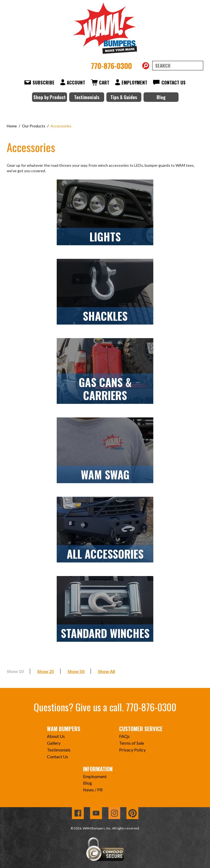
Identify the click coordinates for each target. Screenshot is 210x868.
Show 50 (76, 671)
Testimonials (87, 97)
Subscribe (44, 82)
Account (76, 82)
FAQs (124, 736)
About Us (56, 736)
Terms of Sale (132, 743)
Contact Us (174, 82)
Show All (106, 671)
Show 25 (46, 671)
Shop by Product (50, 97)
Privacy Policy (132, 750)
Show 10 (15, 671)
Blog (161, 97)
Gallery (54, 743)
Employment (134, 82)
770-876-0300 (111, 66)
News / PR (93, 790)
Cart (104, 82)
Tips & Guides (124, 97)
